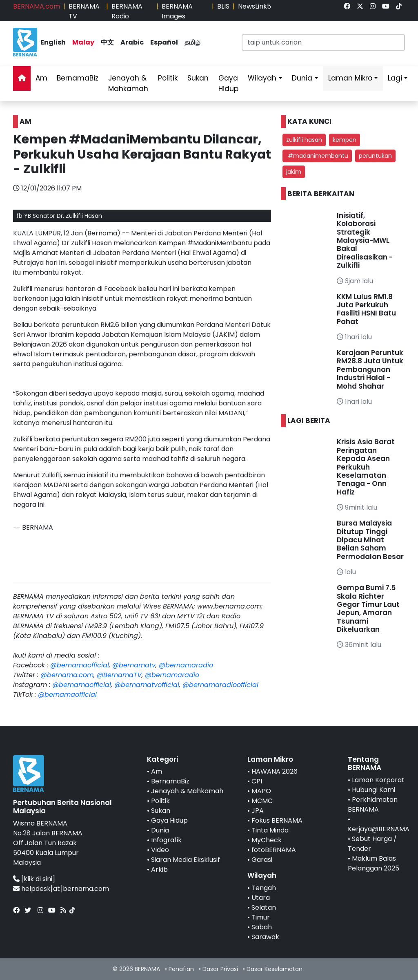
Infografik (166, 840)
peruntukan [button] (375, 156)
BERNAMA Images (177, 11)
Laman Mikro (350, 78)
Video (160, 850)
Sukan (198, 78)
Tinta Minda (270, 830)
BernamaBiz (78, 78)
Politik (168, 78)
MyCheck (267, 840)
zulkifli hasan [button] (304, 140)
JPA (258, 811)
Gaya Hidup (228, 83)
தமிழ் (192, 42)
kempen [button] (345, 140)
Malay (83, 42)
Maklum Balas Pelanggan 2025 (374, 863)
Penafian (181, 969)
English (53, 42)
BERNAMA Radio (127, 11)
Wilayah (262, 78)
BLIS (223, 6)
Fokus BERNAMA (277, 820)
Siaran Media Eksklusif (186, 860)
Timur (261, 917)
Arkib (159, 869)
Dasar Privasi (220, 969)
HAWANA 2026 (275, 771)
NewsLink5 (255, 6)
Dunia (302, 78)
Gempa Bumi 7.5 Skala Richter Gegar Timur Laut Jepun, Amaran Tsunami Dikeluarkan (368, 609)
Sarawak (265, 937)
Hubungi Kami (374, 790)
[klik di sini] (38, 879)
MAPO (261, 791)
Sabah (262, 927)
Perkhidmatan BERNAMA (373, 804)
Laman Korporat (378, 780)
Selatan (264, 907)
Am (41, 78)
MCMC (262, 801)
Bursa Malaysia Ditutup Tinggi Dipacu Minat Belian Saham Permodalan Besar (370, 540)
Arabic (132, 42)
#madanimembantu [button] (317, 156)
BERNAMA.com (37, 6)
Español (164, 42)
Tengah (264, 888)
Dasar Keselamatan (275, 969)
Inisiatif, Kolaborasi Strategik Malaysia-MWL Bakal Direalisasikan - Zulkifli (365, 240)
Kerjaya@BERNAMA (379, 829)
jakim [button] (294, 172)
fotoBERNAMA (274, 850)
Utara (261, 898)
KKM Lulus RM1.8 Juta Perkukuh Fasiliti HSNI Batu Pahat (366, 309)
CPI (257, 781)
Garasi (262, 860)
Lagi (395, 78)
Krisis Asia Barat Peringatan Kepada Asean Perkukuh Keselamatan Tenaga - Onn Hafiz (366, 467)
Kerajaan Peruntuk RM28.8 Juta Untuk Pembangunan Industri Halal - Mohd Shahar (370, 369)
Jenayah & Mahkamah (128, 83)
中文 (107, 42)
